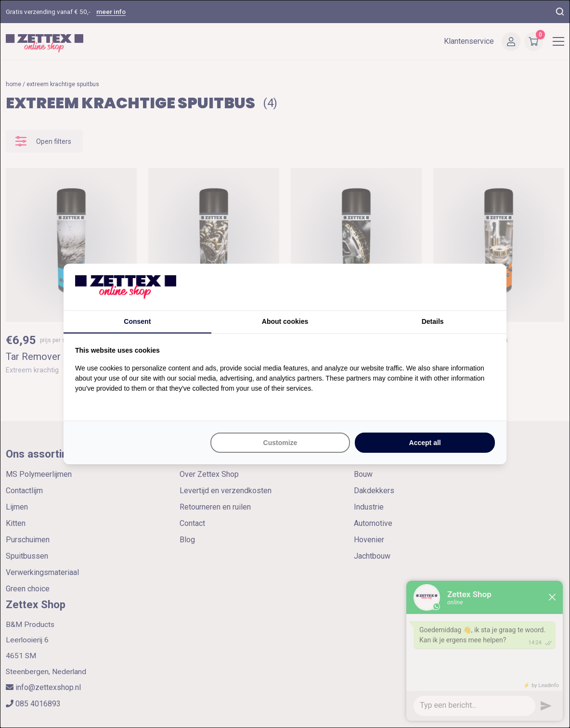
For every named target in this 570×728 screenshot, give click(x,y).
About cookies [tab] (285, 321)
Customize (280, 443)
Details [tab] (433, 321)
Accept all (425, 443)
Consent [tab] (137, 321)
